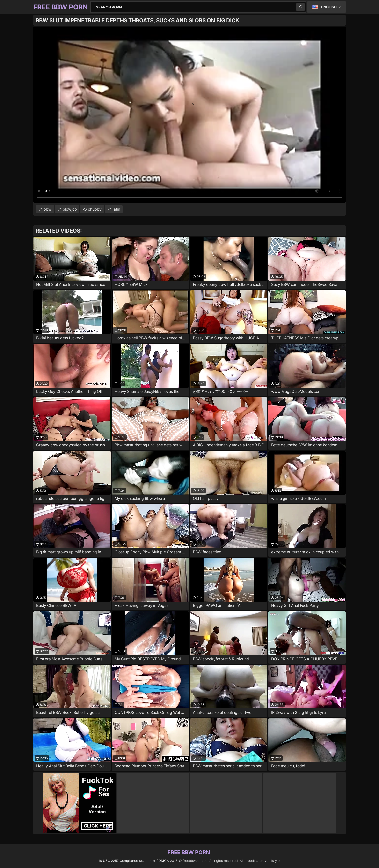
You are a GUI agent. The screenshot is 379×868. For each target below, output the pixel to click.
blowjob (70, 209)
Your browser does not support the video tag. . (189, 115)
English (329, 7)
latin (116, 209)
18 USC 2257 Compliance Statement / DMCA (134, 861)
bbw (47, 209)
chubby (95, 209)
